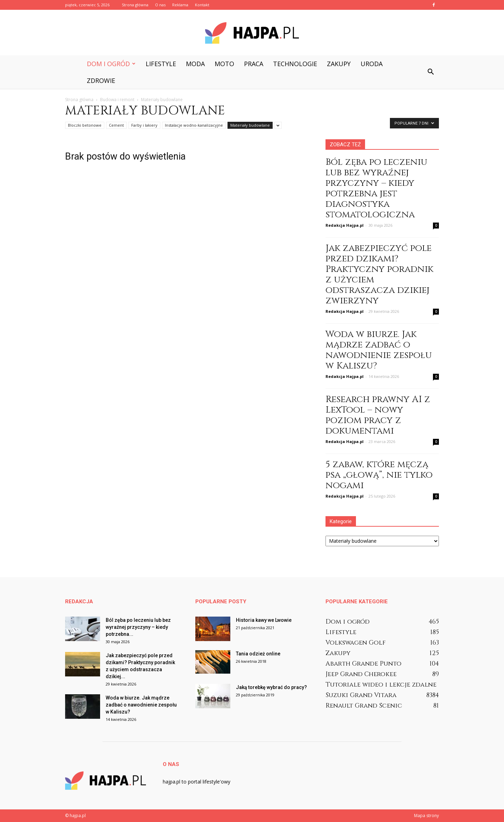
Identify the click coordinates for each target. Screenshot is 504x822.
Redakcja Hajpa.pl (345, 225)
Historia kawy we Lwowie (264, 620)
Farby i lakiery (144, 125)
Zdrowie (101, 80)
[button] (430, 72)
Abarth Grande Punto (363, 664)
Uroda (372, 64)
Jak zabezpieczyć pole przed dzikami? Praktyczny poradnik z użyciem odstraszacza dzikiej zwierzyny (379, 275)
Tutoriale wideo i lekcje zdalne (381, 685)
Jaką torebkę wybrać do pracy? (271, 687)
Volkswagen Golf (356, 643)
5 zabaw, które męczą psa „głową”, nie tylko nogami (379, 475)
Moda (195, 64)
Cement (116, 125)
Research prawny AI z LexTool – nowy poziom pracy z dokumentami (378, 415)
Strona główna (135, 5)
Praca (254, 64)
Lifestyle (161, 64)
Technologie (295, 64)
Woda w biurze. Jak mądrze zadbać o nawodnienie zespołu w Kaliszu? (379, 350)
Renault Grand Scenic (364, 706)
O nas (160, 5)
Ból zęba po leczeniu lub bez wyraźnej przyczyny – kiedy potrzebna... (138, 627)
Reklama (180, 5)
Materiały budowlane (250, 125)
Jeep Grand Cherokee (361, 674)
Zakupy (339, 64)
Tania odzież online (258, 654)
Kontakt (202, 5)
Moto (224, 64)
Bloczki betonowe (85, 125)
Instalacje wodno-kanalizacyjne (194, 125)
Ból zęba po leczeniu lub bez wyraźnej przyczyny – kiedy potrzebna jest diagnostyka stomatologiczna (376, 188)
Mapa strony (426, 816)
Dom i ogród (111, 64)
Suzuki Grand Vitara (361, 695)
